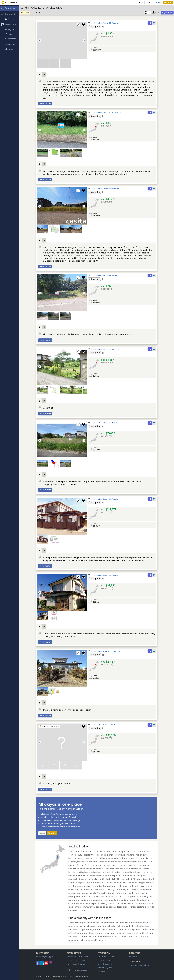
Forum (9, 19)
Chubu (107, 961)
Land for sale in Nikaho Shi (101, 423)
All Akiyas (133, 957)
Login (159, 2)
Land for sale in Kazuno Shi (101, 349)
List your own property (78, 970)
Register (168, 2)
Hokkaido (102, 957)
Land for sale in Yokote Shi (101, 23)
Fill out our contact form (139, 965)
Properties (8, 8)
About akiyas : (45, 957)
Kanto (100, 961)
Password (11, 39)
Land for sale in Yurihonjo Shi (102, 725)
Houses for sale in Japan (77, 957)
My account (9, 25)
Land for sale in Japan (76, 964)
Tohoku (111, 957)
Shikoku (101, 968)
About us (9, 49)
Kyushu (109, 968)
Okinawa (102, 972)
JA (154, 23)
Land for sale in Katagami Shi (102, 113)
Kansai (101, 964)
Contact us (10, 45)
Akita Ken (115, 23)
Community (9, 14)
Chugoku (109, 964)
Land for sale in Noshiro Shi (101, 651)
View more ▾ (45, 103)
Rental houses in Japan (77, 961)
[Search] (167, 13)
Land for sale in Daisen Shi (101, 189)
